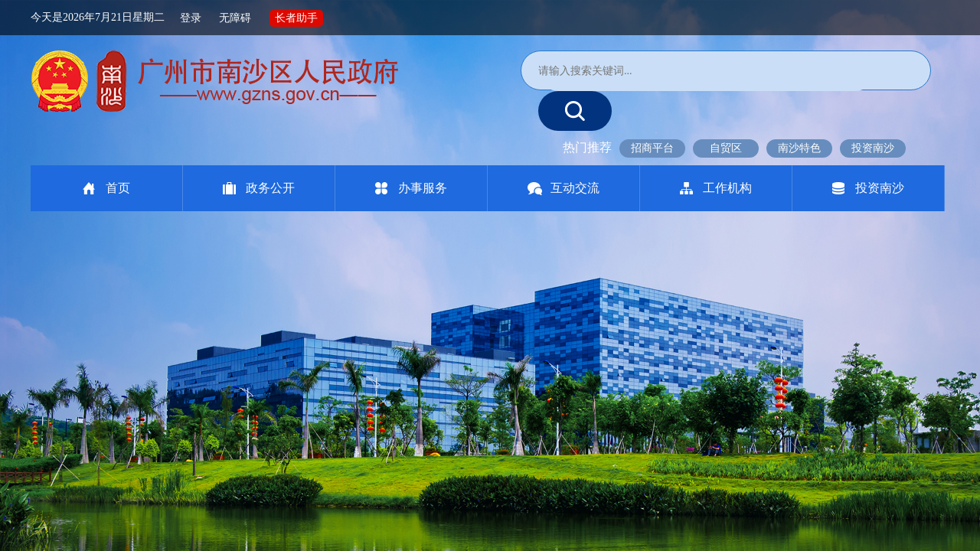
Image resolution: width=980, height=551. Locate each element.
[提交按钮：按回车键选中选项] (575, 111)
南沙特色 (799, 148)
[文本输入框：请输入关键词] (707, 71)
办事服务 (423, 188)
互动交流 (575, 188)
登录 (191, 18)
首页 (118, 188)
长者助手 (296, 18)
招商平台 (652, 148)
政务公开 (270, 188)
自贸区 (726, 148)
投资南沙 (873, 148)
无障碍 (235, 18)
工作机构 (727, 188)
